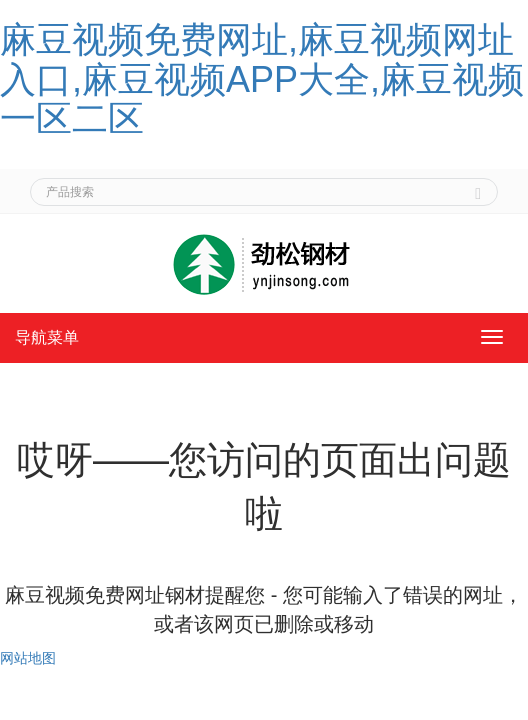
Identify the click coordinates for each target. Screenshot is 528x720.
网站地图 (28, 658)
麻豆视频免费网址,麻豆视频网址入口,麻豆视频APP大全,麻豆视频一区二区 (262, 79)
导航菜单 (47, 337)
